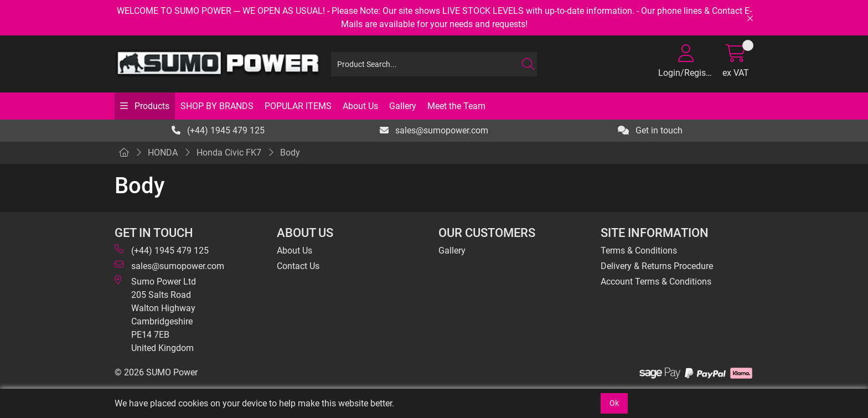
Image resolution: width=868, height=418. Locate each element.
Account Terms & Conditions (656, 282)
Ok (614, 403)
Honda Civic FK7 (229, 153)
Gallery (403, 106)
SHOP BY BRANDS (217, 106)
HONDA (163, 153)
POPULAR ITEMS (298, 106)
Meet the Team (456, 106)
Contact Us (298, 266)
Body (290, 153)
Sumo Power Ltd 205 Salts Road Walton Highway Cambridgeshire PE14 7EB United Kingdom (155, 314)
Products (151, 106)
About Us (360, 106)
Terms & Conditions (639, 251)
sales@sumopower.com (434, 130)
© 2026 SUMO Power (156, 372)
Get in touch (650, 130)
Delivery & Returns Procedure (657, 266)
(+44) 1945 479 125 (218, 130)
